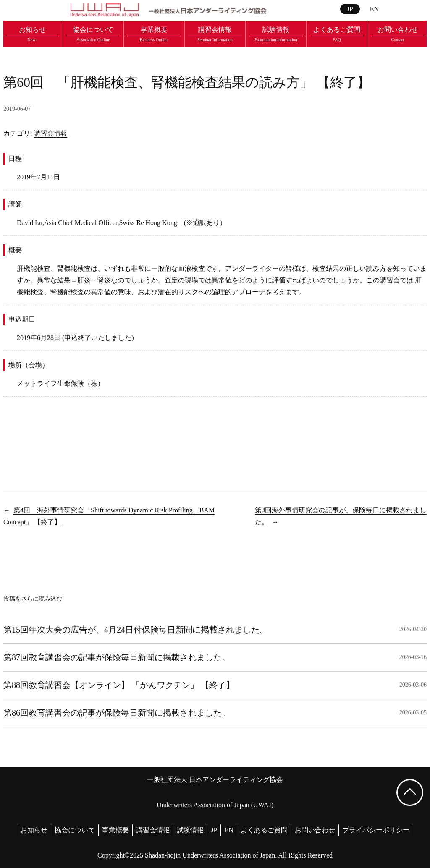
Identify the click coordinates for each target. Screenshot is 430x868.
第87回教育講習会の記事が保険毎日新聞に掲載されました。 (117, 657)
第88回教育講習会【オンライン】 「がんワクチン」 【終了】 (119, 685)
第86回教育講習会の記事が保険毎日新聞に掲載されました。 (117, 713)
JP (350, 9)
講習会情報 (50, 133)
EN (374, 9)
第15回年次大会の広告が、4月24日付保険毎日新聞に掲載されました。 (136, 630)
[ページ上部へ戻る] (410, 792)
